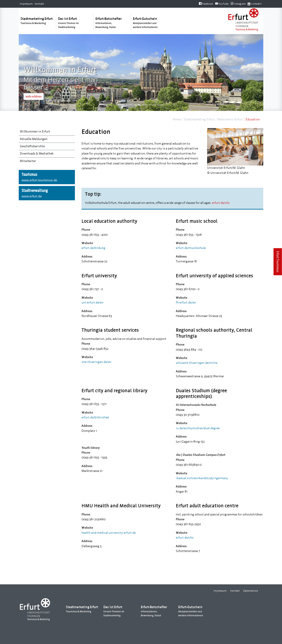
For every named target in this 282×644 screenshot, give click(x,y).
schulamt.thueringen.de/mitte (197, 363)
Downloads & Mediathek (37, 154)
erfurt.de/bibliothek (95, 417)
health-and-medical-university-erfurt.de (109, 533)
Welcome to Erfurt (230, 119)
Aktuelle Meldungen (34, 139)
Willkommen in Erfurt (35, 132)
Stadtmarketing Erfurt (199, 119)
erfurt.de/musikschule (191, 248)
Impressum (26, 4)
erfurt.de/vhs (221, 203)
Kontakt (39, 4)
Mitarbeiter (28, 161)
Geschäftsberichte (32, 146)
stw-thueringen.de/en (96, 362)
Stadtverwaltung (47, 193)
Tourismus (47, 177)
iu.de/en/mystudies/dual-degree (198, 428)
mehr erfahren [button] (34, 97)
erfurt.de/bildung (93, 248)
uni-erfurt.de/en (92, 303)
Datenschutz (251, 591)
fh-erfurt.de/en (186, 303)
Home (177, 119)
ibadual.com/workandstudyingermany (202, 478)
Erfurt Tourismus (278, 262)
